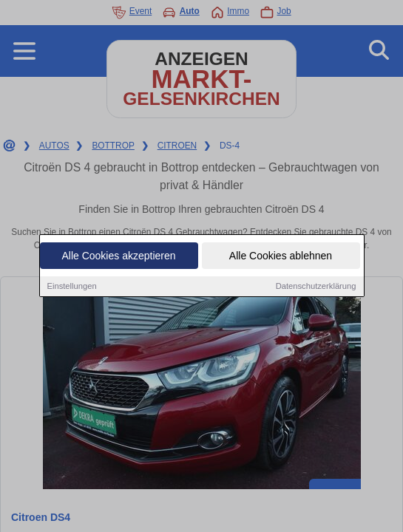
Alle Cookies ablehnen (281, 256)
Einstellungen (72, 286)
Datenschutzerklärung (316, 286)
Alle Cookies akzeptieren (118, 256)
